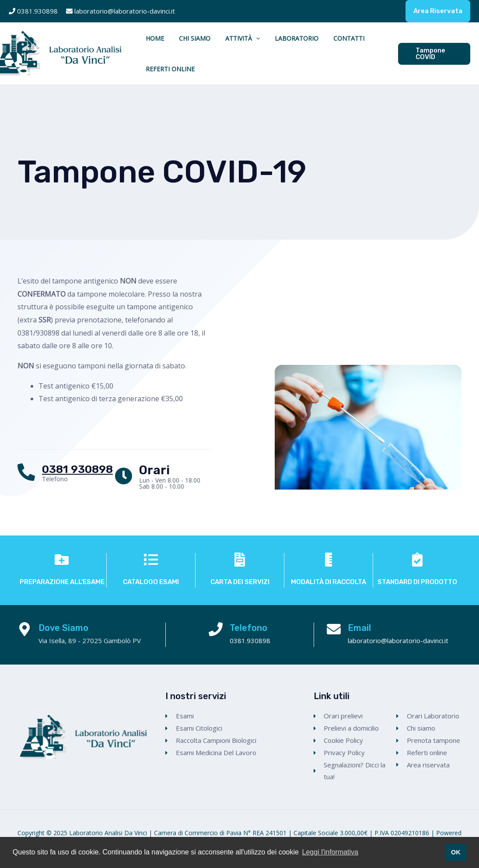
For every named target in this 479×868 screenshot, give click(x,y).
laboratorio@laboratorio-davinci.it (125, 11)
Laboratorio (269, 38)
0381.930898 (38, 11)
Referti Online (166, 69)
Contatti (313, 38)
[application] (236, 38)
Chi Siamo (183, 38)
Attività (223, 38)
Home (151, 38)
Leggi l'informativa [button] (330, 852)
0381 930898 (77, 469)
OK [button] (456, 852)
